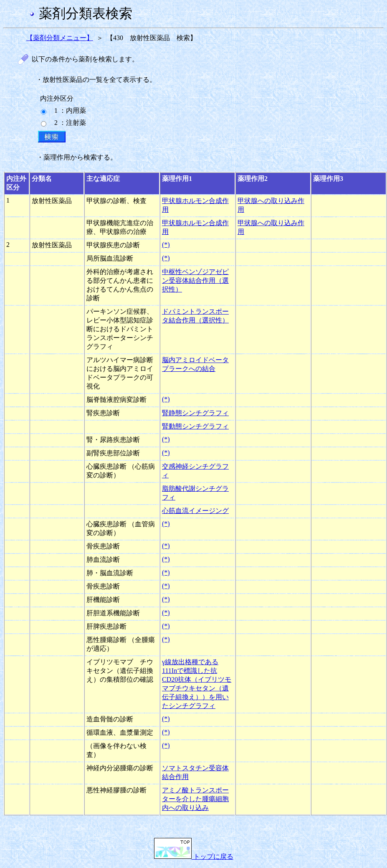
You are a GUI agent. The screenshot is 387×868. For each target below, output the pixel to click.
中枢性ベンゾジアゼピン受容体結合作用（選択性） (195, 280)
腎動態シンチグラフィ (195, 426)
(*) (166, 245)
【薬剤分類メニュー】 (60, 38)
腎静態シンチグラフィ (195, 413)
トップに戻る (194, 857)
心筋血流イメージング (195, 511)
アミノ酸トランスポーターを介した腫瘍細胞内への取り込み (195, 799)
